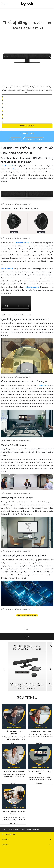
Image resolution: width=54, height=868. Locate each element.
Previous (4, 58)
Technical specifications (34, 139)
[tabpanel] (27, 58)
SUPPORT (5, 845)
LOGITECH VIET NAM (9, 834)
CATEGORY (5, 839)
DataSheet (16, 139)
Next (50, 58)
